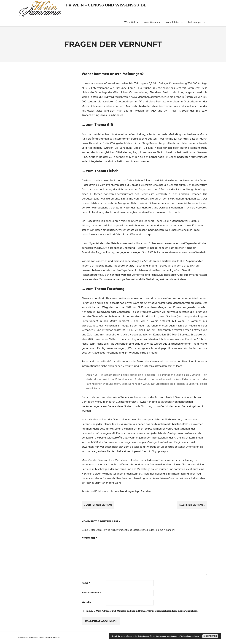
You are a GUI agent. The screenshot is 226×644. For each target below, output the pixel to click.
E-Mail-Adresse (91, 593)
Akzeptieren (210, 636)
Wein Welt (131, 22)
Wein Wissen (152, 22)
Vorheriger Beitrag (99, 505)
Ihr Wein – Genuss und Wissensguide (105, 5)
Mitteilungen (197, 22)
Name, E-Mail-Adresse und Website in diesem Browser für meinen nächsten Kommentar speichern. (142, 611)
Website (86, 603)
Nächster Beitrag (191, 505)
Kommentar (89, 538)
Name (86, 583)
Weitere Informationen (190, 636)
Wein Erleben (174, 22)
